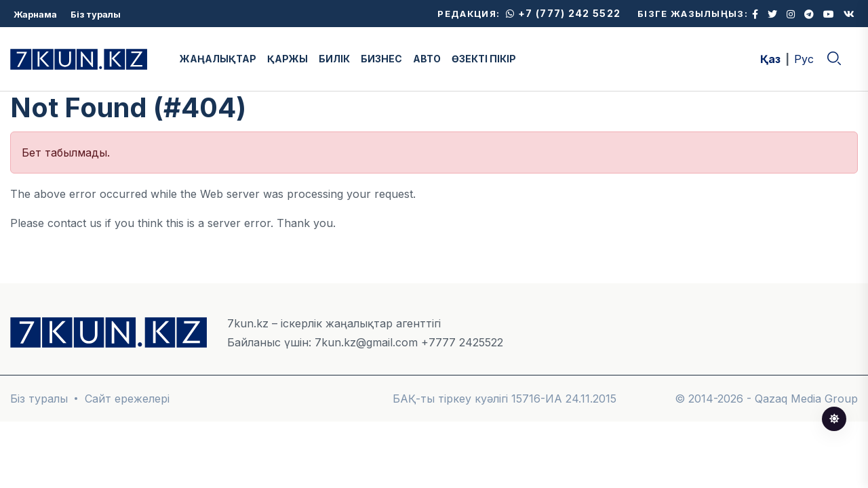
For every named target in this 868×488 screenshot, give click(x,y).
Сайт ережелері (127, 399)
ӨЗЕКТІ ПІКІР (484, 59)
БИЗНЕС (381, 59)
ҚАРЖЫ (288, 59)
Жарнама (35, 14)
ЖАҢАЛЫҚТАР (218, 59)
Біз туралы (96, 14)
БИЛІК (334, 59)
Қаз (770, 59)
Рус (804, 59)
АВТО (427, 59)
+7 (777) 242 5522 (563, 13)
